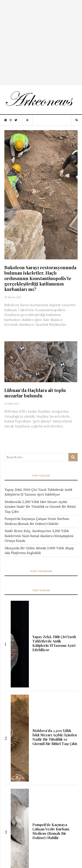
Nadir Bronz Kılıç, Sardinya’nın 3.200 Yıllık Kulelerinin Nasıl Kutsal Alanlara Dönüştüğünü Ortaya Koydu (39, 536)
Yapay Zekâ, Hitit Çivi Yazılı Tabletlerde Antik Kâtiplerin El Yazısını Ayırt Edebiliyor (38, 492)
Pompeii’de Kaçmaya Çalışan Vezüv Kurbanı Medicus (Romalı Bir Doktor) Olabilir (37, 521)
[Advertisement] (41, 41)
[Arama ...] (37, 457)
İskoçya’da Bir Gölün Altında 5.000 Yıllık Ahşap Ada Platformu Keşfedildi (39, 551)
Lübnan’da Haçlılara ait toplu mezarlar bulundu (35, 393)
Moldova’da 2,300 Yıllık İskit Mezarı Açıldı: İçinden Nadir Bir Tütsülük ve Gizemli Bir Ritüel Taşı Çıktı (40, 507)
